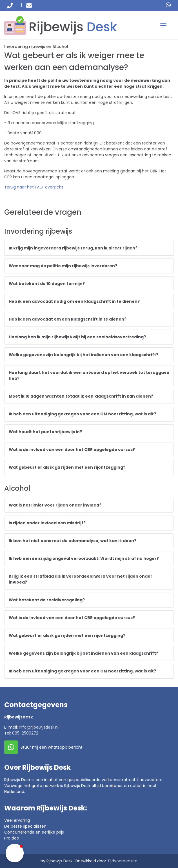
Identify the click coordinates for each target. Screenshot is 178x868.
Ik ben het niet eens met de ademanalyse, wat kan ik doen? (73, 541)
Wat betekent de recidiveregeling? (47, 600)
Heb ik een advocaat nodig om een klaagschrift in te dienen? (74, 301)
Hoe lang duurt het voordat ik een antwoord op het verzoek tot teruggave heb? (89, 375)
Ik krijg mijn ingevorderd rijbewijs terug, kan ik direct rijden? (73, 248)
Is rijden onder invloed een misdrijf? (47, 523)
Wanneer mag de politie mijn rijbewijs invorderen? (63, 266)
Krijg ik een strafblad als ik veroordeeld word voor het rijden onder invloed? (81, 579)
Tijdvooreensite (122, 861)
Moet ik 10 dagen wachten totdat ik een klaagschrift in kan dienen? (81, 396)
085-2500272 (25, 733)
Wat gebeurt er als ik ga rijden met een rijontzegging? (67, 467)
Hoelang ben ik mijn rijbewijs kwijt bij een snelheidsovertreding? (77, 337)
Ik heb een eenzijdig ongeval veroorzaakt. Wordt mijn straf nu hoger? (84, 558)
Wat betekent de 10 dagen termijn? (47, 284)
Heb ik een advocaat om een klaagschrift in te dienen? (68, 319)
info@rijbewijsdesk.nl (39, 727)
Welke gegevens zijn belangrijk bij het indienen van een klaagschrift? (84, 355)
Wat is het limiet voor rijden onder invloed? (55, 505)
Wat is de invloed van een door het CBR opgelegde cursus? (72, 450)
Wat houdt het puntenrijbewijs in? (45, 432)
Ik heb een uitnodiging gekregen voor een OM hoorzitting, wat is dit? (82, 414)
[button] (15, 853)
